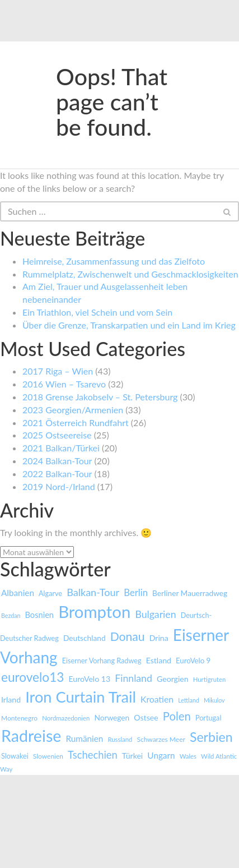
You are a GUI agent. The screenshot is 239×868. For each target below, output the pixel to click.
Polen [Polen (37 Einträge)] (177, 716)
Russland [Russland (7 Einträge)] (120, 739)
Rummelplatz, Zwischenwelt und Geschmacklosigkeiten (130, 274)
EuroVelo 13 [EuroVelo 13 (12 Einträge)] (89, 679)
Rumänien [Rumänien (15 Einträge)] (85, 738)
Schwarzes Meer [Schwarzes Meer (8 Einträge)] (161, 739)
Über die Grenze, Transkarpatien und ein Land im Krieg (129, 325)
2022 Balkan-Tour (57, 474)
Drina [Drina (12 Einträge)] (159, 638)
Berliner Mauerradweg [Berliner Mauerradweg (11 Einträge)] (190, 593)
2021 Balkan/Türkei (61, 448)
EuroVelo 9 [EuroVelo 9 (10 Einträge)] (193, 661)
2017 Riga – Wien (58, 371)
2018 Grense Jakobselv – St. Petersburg (100, 397)
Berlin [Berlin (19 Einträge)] (136, 593)
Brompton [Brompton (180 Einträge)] (94, 611)
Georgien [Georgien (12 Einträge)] (173, 679)
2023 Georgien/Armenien (73, 410)
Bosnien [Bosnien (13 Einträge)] (40, 615)
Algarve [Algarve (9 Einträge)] (50, 594)
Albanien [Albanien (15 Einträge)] (18, 593)
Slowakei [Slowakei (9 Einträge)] (15, 756)
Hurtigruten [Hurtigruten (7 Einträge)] (210, 679)
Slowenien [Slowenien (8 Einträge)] (48, 756)
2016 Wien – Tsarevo (64, 384)
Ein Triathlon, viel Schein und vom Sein (97, 312)
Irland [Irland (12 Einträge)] (11, 700)
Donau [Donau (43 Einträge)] (128, 636)
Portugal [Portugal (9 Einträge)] (208, 718)
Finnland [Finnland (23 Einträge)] (133, 678)
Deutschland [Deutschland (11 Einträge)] (85, 638)
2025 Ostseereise (57, 435)
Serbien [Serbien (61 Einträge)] (211, 737)
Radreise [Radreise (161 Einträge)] (31, 736)
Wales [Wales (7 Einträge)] (188, 756)
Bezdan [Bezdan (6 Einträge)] (11, 615)
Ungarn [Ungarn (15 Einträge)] (161, 755)
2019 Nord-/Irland (59, 486)
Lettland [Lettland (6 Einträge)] (189, 700)
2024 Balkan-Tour (57, 461)
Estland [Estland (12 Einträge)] (159, 660)
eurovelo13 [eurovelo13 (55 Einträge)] (32, 677)
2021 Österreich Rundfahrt (76, 423)
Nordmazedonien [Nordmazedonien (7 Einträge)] (66, 718)
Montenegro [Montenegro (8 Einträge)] (19, 718)
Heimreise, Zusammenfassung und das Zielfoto (114, 261)
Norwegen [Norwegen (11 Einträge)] (112, 717)
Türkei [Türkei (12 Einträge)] (132, 756)
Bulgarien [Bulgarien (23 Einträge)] (155, 614)
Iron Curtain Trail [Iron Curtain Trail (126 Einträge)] (81, 697)
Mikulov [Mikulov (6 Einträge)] (214, 700)
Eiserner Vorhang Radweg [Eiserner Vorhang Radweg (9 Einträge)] (102, 661)
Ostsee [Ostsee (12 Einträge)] (146, 717)
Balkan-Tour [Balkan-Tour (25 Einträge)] (93, 592)
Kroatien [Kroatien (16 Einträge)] (157, 699)
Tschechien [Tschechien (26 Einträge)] (93, 755)
